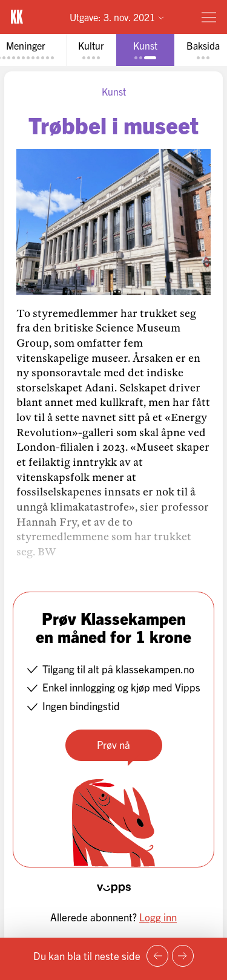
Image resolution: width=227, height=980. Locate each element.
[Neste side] (183, 956)
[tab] (91, 50)
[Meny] (209, 17)
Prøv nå (113, 744)
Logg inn (158, 917)
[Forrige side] (157, 956)
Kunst (114, 91)
